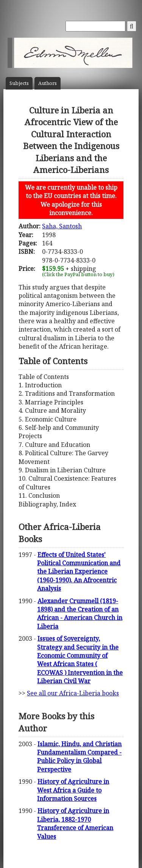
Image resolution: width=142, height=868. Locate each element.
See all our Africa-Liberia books (73, 693)
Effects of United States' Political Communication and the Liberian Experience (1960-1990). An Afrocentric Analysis (79, 572)
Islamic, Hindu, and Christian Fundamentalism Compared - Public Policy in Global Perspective (79, 757)
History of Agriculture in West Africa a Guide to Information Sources (73, 790)
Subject (19, 83)
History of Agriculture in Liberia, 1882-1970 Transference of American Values (75, 823)
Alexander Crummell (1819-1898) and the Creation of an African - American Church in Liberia (80, 614)
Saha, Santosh (62, 226)
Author (48, 83)
